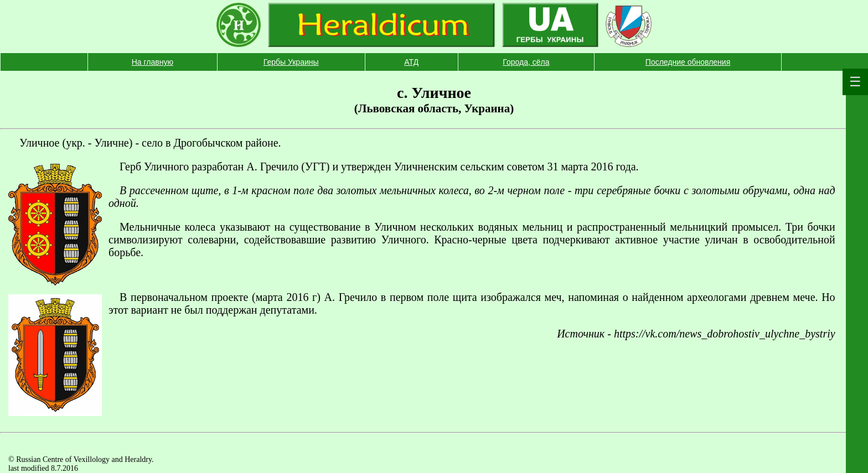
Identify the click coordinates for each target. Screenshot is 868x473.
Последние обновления (688, 62)
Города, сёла (526, 62)
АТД (411, 62)
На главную (153, 62)
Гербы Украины (291, 62)
